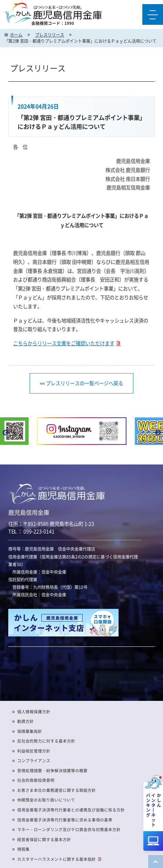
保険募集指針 (30, 731)
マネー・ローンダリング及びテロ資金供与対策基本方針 (69, 830)
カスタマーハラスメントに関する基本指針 (57, 859)
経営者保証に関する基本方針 (44, 840)
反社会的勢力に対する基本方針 (46, 741)
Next (158, 433)
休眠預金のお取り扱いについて (46, 800)
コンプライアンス (34, 761)
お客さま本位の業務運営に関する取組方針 (57, 790)
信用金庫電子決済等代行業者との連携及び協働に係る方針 (71, 810)
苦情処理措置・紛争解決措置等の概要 (52, 771)
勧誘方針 (26, 721)
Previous (5, 433)
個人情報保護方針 (34, 712)
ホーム (16, 35)
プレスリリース (50, 35)
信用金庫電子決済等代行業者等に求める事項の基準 (65, 820)
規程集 (23, 849)
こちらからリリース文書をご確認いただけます (64, 343)
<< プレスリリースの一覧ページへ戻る (82, 383)
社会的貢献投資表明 (36, 780)
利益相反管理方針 (34, 751)
